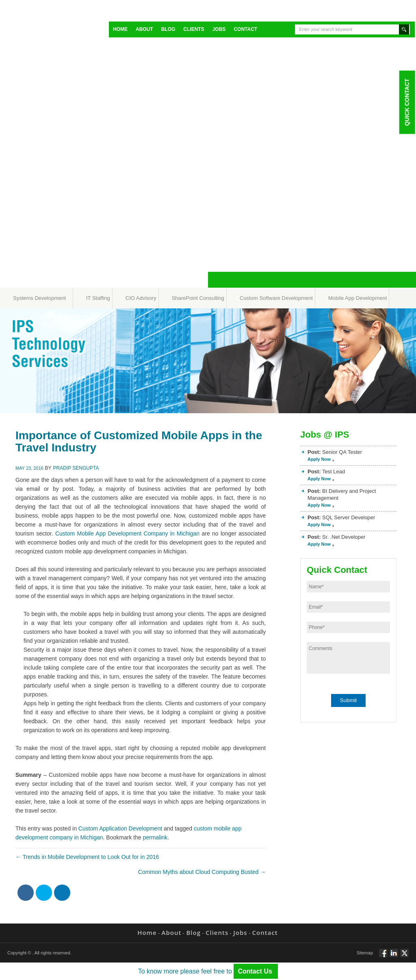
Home (120, 29)
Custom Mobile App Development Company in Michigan (127, 533)
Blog (168, 29)
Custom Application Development (120, 828)
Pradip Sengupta (76, 468)
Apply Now (319, 459)
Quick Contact (407, 102)
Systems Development (39, 298)
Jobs (219, 29)
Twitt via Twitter (404, 956)
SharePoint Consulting (198, 298)
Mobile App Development (358, 298)
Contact (245, 29)
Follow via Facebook (383, 956)
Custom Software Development (276, 298)
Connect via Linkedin (394, 956)
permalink (155, 837)
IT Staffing (98, 298)
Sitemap (365, 953)
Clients (194, 29)
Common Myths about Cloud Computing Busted (202, 872)
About (144, 29)
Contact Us (256, 971)
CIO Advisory (141, 298)
